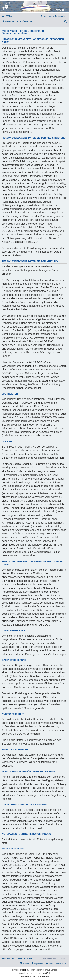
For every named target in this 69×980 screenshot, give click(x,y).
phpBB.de (47, 973)
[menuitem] (10, 16)
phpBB (25, 970)
